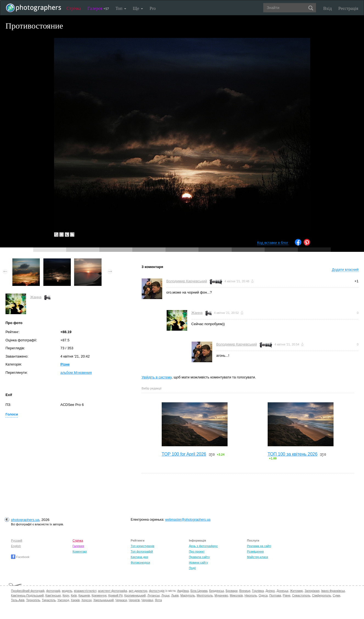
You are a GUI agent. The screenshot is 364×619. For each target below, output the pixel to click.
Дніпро (270, 591)
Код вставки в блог (273, 243)
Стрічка (74, 8)
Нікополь (251, 595)
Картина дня (139, 557)
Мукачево (221, 595)
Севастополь (301, 595)
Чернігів (134, 600)
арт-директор (138, 591)
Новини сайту (198, 562)
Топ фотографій (142, 551)
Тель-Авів (18, 600)
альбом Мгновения (76, 373)
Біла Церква (199, 591)
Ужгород (63, 600)
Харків (75, 600)
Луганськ (154, 595)
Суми (336, 595)
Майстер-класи (258, 557)
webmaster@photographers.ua (188, 520)
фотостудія (157, 591)
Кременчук (99, 595)
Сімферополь (322, 595)
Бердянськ (217, 591)
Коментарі (80, 551)
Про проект (197, 551)
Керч (66, 595)
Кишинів (84, 595)
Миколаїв (236, 595)
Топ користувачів (142, 546)
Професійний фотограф (28, 591)
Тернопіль (33, 600)
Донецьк (282, 591)
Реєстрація (348, 8)
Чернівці (147, 600)
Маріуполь (188, 595)
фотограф (53, 591)
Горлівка (258, 591)
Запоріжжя (312, 591)
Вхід (328, 8)
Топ (121, 8)
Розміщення (255, 551)
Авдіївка (183, 591)
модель (67, 591)
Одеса (263, 595)
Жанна (36, 297)
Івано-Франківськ (333, 591)
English (16, 546)
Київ (74, 595)
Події (192, 568)
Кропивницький (135, 595)
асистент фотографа (113, 591)
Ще (138, 8)
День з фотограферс (203, 546)
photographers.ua (25, 520)
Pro (153, 8)
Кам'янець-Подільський (27, 595)
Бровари (232, 591)
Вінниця (245, 591)
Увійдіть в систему (157, 377)
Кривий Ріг (115, 595)
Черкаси (121, 600)
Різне (65, 364)
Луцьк (166, 595)
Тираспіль (49, 600)
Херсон (87, 600)
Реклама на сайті (259, 546)
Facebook (20, 557)
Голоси (12, 414)
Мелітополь (205, 595)
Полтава (275, 595)
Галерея (98, 8)
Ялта (158, 600)
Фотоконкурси (140, 562)
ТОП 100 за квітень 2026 (293, 454)
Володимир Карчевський (187, 281)
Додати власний (345, 270)
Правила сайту (199, 557)
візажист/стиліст (85, 591)
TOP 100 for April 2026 (184, 454)
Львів (175, 595)
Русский (17, 540)
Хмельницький (103, 600)
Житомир (296, 591)
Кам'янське (53, 595)
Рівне (287, 595)
